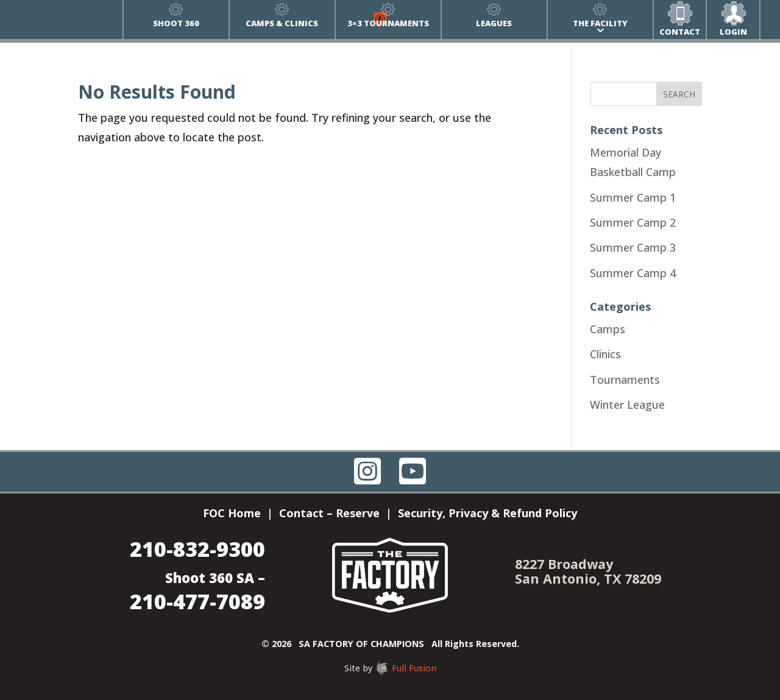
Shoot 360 (176, 23)
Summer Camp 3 (633, 247)
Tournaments (625, 380)
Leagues (494, 23)
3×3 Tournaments (388, 23)
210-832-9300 (197, 549)
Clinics (605, 354)
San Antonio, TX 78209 (588, 578)
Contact (680, 32)
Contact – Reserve (329, 514)
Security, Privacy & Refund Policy (487, 514)
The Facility (600, 23)
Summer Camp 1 (633, 197)
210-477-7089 (197, 601)
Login (733, 32)
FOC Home (232, 514)
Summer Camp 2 (633, 222)
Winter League (627, 405)
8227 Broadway (564, 564)
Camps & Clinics (282, 23)
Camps (608, 329)
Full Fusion (414, 668)
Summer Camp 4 (633, 273)
